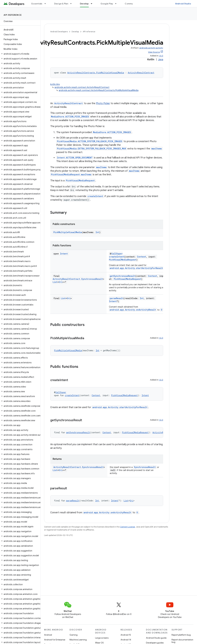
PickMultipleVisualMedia (68, 232)
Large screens (102, 638)
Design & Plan (61, 4)
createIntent (95, 196)
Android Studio (183, 4)
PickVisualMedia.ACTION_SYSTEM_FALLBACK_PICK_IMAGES (90, 141)
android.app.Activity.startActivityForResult (136, 268)
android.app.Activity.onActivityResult (133, 310)
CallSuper (117, 254)
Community (131, 4)
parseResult (117, 298)
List (55, 282)
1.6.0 (161, 56)
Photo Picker (103, 103)
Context (141, 257)
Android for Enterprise (55, 640)
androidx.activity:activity (151, 48)
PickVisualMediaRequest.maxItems (71, 174)
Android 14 (126, 640)
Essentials (37, 4)
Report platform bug (181, 635)
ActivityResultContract (141, 73)
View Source (154, 52)
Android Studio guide (156, 638)
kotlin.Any (55, 84)
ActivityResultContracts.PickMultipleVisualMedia (96, 73)
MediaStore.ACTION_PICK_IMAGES (70, 117)
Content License (128, 527)
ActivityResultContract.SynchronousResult (78, 279)
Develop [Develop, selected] (84, 4)
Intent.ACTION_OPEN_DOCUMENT (75, 158)
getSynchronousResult (123, 276)
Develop (75, 32)
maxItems (157, 149)
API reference (13, 15)
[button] (20, 54)
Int (97, 232)
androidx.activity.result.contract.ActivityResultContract (82, 87)
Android (48, 635)
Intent (64, 254)
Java (161, 60)
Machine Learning (78, 640)
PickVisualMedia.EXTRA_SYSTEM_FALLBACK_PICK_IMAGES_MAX (92, 149)
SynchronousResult (145, 467)
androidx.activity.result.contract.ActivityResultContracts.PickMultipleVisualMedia (99, 90)
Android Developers (59, 32)
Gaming (74, 635)
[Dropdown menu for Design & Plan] (72, 4)
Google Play (107, 4)
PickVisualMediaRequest (80, 181)
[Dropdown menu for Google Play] (117, 4)
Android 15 (126, 635)
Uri (61, 282)
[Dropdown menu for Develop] (93, 4)
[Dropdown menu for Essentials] (47, 4)
